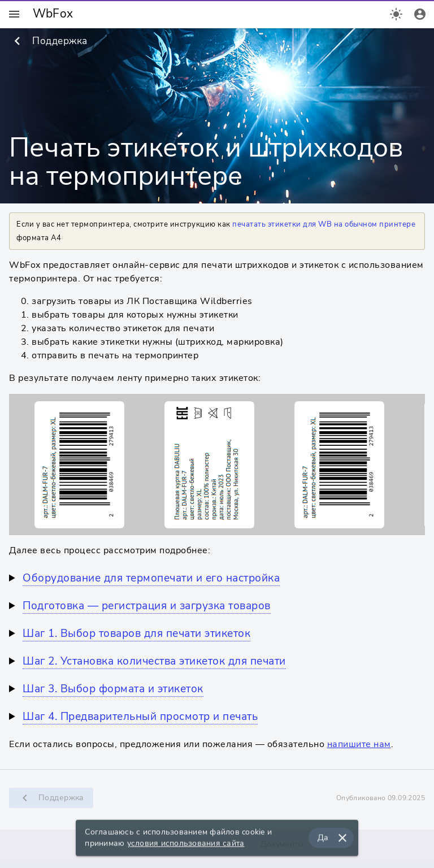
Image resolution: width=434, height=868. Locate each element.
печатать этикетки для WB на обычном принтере (324, 224)
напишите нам (359, 744)
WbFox (53, 14)
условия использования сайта (186, 845)
